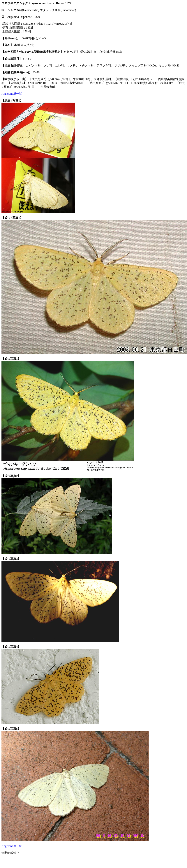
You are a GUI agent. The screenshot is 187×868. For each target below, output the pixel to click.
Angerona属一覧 (12, 94)
